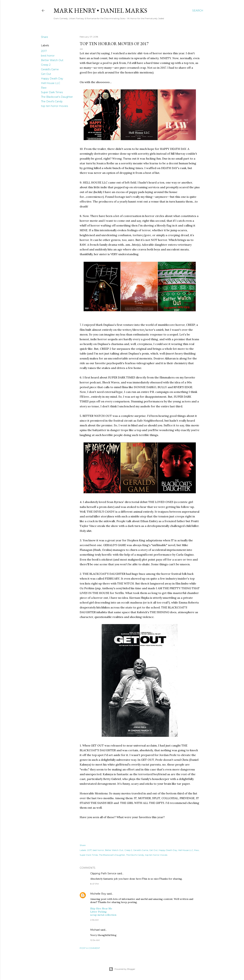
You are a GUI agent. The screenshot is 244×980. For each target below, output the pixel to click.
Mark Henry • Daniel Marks (100, 10)
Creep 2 (46, 65)
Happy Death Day (52, 79)
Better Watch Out (52, 60)
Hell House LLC (51, 83)
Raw (44, 88)
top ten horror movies (54, 106)
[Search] (198, 11)
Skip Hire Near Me (101, 909)
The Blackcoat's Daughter (57, 97)
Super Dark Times (52, 92)
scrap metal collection (103, 915)
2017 (44, 51)
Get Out (46, 74)
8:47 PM (94, 884)
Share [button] (45, 37)
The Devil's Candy (52, 101)
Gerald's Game (50, 69)
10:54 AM (95, 940)
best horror (48, 56)
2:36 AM (94, 920)
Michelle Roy (98, 894)
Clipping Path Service (103, 873)
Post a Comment (90, 948)
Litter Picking (98, 912)
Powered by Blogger (122, 969)
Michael (95, 930)
